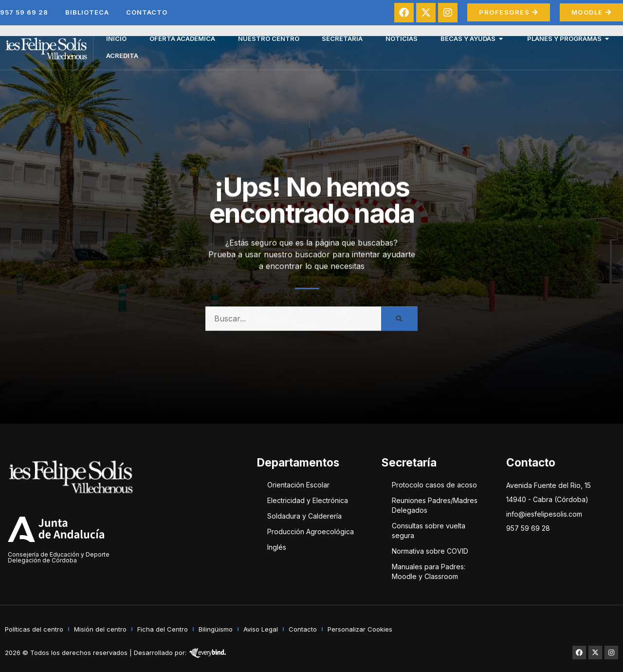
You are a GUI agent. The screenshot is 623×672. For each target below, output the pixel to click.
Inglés (277, 547)
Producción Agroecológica (311, 532)
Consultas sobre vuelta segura (429, 531)
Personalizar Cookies (360, 629)
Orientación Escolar (298, 485)
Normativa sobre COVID (430, 551)
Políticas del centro (34, 629)
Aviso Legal (261, 629)
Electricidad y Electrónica (308, 500)
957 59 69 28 (24, 12)
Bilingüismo (216, 629)
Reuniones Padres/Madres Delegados (435, 505)
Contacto (147, 12)
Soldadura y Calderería (304, 516)
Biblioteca (87, 12)
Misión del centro (100, 629)
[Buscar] (399, 324)
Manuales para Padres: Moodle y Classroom (429, 571)
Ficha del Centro (163, 629)
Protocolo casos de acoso (434, 485)
